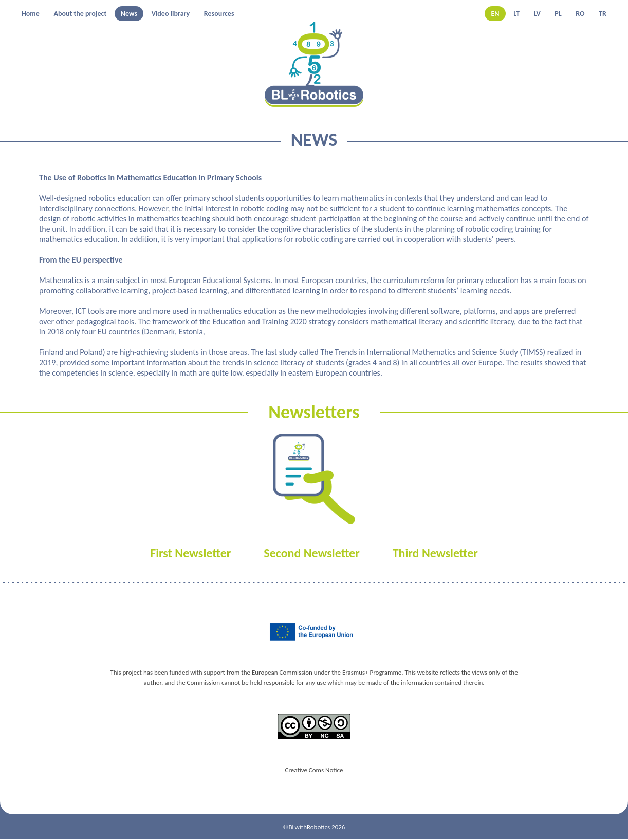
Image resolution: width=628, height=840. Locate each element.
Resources (219, 14)
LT (516, 14)
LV (537, 14)
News (129, 14)
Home (31, 14)
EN (495, 14)
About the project (80, 14)
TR (603, 14)
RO (580, 14)
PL (558, 14)
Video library (171, 14)
